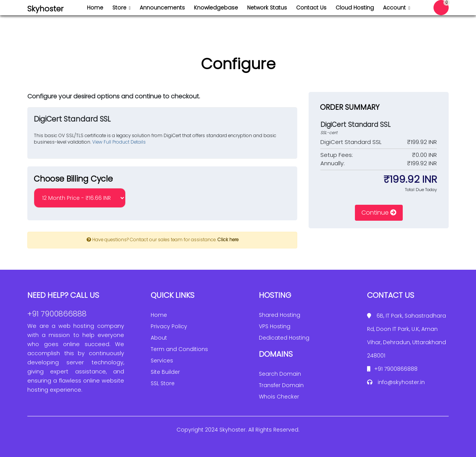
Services (162, 361)
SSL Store (163, 383)
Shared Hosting (280, 315)
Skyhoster (45, 9)
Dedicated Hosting (284, 338)
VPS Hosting (275, 326)
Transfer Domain (281, 385)
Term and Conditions (179, 349)
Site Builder (165, 372)
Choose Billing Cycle (73, 179)
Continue (379, 213)
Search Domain (280, 374)
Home (159, 315)
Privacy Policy (169, 326)
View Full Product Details (118, 142)
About (159, 338)
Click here (228, 240)
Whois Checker (279, 397)
